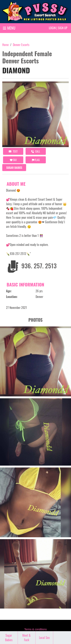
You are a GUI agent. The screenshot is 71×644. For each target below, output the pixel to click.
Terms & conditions (35, 629)
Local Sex (44, 638)
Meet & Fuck (27, 638)
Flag (36, 160)
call (36, 151)
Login (52, 28)
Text (13, 151)
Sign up (63, 28)
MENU (9, 28)
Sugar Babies (14, 168)
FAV (13, 160)
